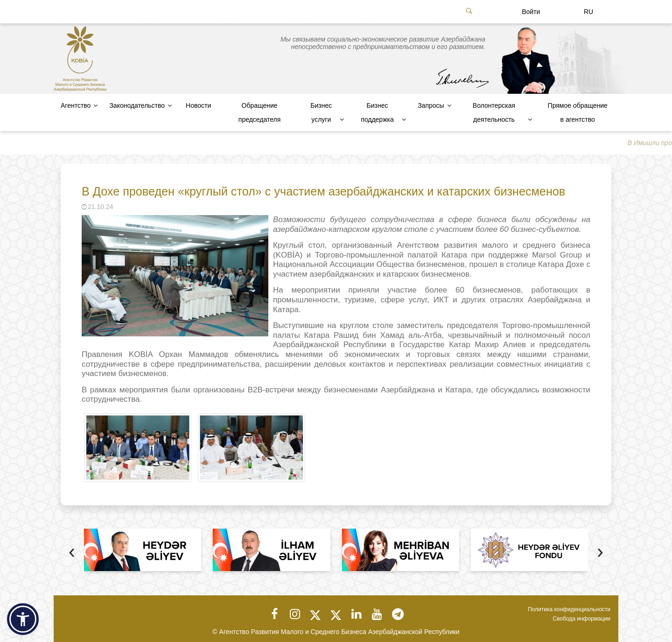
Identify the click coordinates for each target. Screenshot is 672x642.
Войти (531, 12)
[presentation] (72, 553)
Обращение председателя (259, 112)
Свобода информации (581, 619)
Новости (198, 105)
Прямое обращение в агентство (578, 112)
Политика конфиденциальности (569, 609)
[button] (23, 619)
